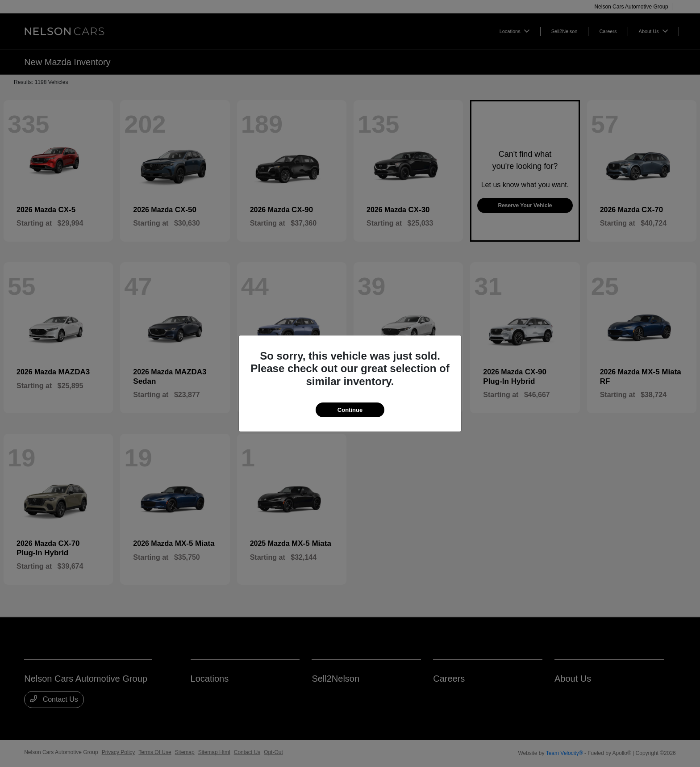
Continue (350, 410)
